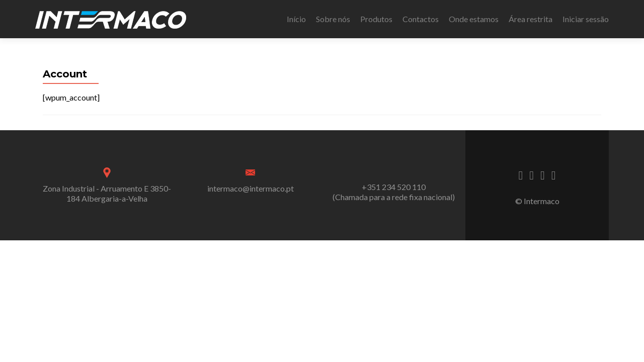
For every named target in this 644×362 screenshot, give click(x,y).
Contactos (421, 19)
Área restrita (531, 19)
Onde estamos (474, 19)
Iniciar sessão (586, 19)
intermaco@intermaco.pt (251, 188)
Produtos (376, 19)
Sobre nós (333, 19)
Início (296, 19)
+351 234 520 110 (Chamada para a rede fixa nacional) (394, 192)
